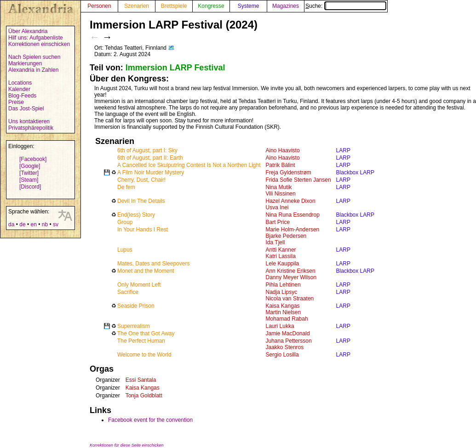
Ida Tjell (275, 242)
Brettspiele (174, 6)
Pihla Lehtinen (283, 285)
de (22, 224)
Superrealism (134, 326)
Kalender (19, 89)
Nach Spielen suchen (34, 57)
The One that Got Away (146, 333)
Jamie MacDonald (288, 333)
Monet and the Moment (146, 271)
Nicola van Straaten (290, 299)
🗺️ (171, 48)
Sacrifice (128, 292)
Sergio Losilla (282, 355)
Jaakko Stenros (285, 347)
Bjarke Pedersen (286, 236)
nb (45, 224)
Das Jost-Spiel (26, 109)
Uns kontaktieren (29, 121)
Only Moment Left (139, 285)
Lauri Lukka (280, 326)
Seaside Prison (136, 306)
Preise (16, 102)
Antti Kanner (281, 250)
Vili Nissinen (281, 194)
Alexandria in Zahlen (33, 70)
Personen (99, 6)
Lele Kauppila (283, 264)
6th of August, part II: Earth (150, 158)
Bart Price (278, 222)
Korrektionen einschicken (39, 44)
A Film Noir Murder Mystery (151, 172)
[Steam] (29, 180)
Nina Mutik (279, 187)
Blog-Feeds (22, 96)
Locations (20, 83)
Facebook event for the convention (150, 420)
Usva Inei (277, 207)
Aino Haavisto (283, 150)
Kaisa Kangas (283, 306)
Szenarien (137, 6)
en (33, 224)
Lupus (125, 250)
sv (56, 224)
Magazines (286, 6)
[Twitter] (29, 173)
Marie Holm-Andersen (293, 230)
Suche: (346, 6)
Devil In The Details (141, 201)
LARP (343, 150)
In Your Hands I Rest (143, 230)
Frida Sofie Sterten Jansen (298, 180)
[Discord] (30, 187)
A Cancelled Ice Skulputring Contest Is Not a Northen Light (189, 165)
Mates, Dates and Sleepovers (153, 264)
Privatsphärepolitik (31, 128)
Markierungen (25, 63)
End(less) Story (136, 215)
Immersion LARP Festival (175, 68)
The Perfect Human (141, 341)
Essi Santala (141, 380)
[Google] (30, 166)
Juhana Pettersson (289, 341)
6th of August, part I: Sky (147, 150)
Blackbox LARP (355, 172)
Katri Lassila (281, 256)
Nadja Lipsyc (282, 292)
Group (125, 222)
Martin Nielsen (284, 312)
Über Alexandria (28, 31)
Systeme (249, 6)
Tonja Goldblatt (144, 396)
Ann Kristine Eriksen (291, 271)
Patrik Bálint (281, 165)
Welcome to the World (144, 355)
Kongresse (211, 6)
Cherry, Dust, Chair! (141, 180)
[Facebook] (33, 159)
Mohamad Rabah (287, 319)
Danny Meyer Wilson (291, 277)
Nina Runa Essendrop (293, 215)
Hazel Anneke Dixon (291, 201)
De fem (126, 187)
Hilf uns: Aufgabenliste (36, 38)
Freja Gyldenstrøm (289, 172)
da (11, 224)
